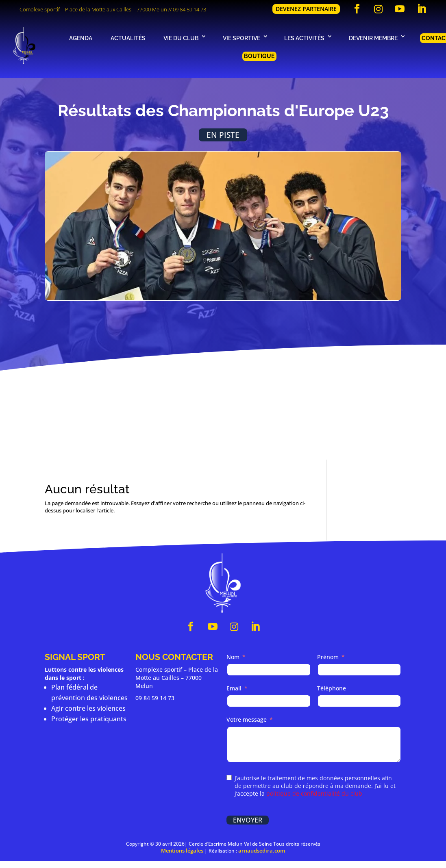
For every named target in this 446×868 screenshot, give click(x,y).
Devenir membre (373, 38)
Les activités (304, 38)
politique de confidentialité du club (314, 793)
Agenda (81, 38)
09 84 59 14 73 (189, 9)
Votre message (247, 720)
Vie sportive (241, 38)
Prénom (328, 657)
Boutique (259, 56)
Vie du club (181, 38)
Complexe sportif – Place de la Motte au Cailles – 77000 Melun (177, 678)
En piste (223, 135)
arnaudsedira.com (262, 851)
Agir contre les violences (88, 708)
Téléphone (332, 689)
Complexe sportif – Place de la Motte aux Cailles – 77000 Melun (93, 9)
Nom (233, 657)
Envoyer (248, 820)
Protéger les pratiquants (89, 719)
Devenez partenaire (306, 9)
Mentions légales (182, 851)
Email (234, 689)
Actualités (128, 38)
